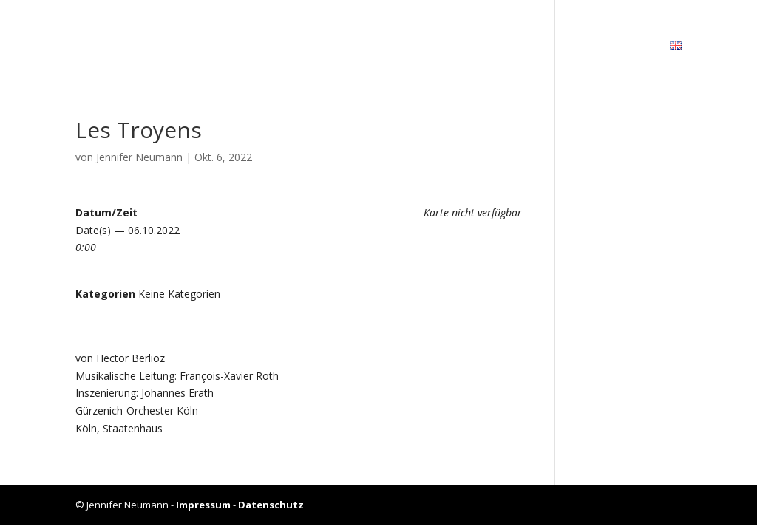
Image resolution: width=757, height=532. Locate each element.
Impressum (203, 505)
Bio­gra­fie (337, 47)
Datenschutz (271, 505)
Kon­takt (628, 47)
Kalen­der (411, 47)
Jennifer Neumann (139, 157)
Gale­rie (478, 47)
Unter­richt (551, 47)
